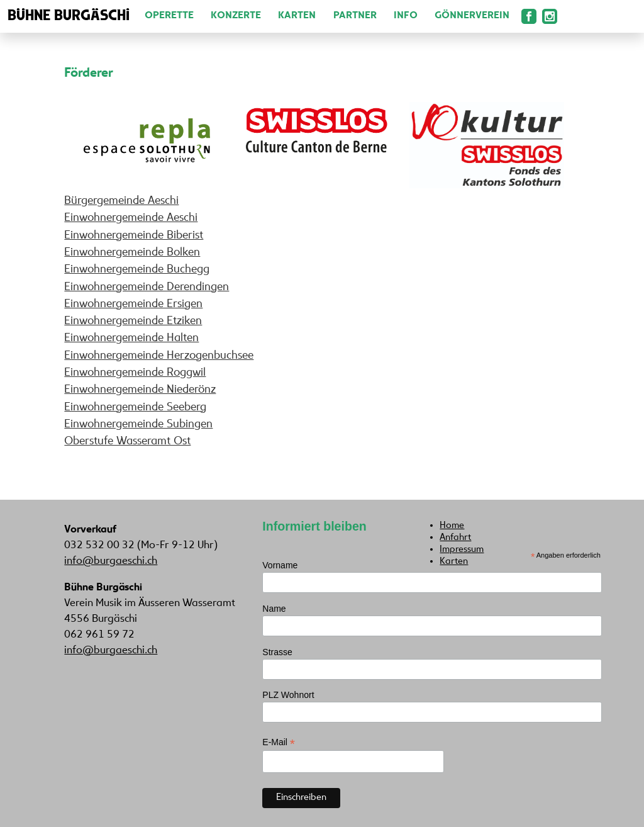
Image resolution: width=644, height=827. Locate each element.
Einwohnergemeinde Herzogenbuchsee (159, 356)
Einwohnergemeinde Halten (131, 338)
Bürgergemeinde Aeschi (121, 201)
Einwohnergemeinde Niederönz (140, 390)
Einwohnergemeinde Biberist (134, 236)
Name (274, 609)
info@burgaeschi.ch (111, 561)
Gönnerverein (472, 16)
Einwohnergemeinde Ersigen (133, 304)
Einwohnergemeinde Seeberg (135, 408)
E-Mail (279, 742)
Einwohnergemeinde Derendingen (147, 287)
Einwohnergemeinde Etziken (133, 321)
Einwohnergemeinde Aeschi (131, 218)
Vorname (280, 565)
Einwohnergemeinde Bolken (132, 253)
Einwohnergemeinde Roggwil (135, 373)
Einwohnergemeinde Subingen (138, 425)
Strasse (277, 652)
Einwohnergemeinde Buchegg (137, 270)
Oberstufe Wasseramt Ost (127, 442)
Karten (297, 16)
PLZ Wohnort (288, 695)
